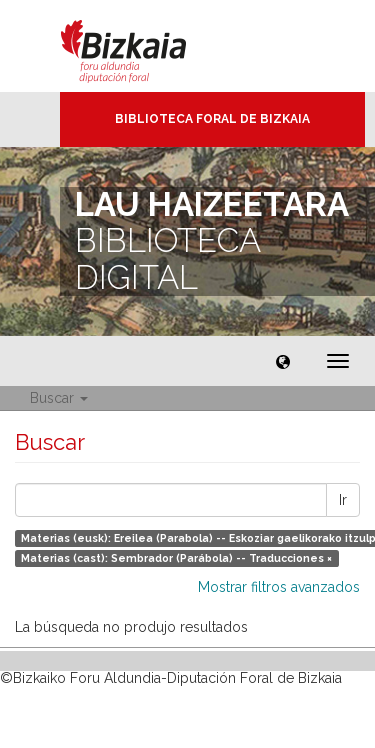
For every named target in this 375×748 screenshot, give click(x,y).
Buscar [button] (59, 398)
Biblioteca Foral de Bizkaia (212, 119)
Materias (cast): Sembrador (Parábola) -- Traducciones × (176, 558)
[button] (283, 361)
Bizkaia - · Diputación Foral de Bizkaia (144, 46)
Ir (343, 500)
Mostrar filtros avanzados (279, 587)
